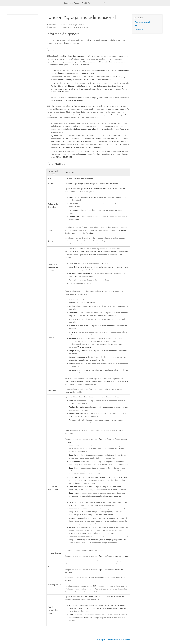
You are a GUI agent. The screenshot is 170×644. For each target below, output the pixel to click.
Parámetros (138, 29)
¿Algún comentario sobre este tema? (114, 640)
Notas (136, 26)
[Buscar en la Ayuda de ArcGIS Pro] (83, 3)
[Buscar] (104, 3)
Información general (142, 22)
